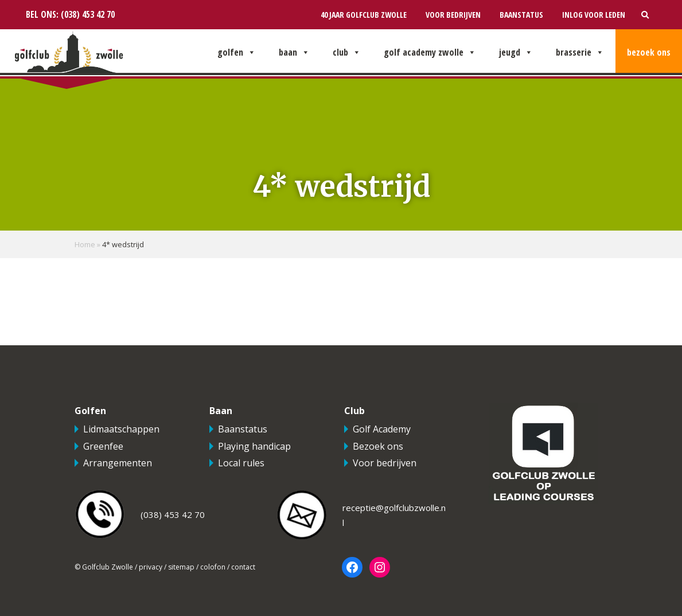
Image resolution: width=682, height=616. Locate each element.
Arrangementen (118, 463)
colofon (213, 567)
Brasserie (580, 52)
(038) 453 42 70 (87, 15)
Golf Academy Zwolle (430, 52)
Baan (294, 52)
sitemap (181, 567)
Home (85, 244)
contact (243, 567)
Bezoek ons (649, 52)
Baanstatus (521, 15)
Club (347, 52)
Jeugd (516, 52)
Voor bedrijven (453, 15)
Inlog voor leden (594, 15)
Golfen (237, 52)
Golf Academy (382, 429)
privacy (151, 567)
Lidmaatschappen (121, 429)
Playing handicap (254, 446)
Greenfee (103, 446)
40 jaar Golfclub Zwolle (364, 15)
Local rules (241, 463)
